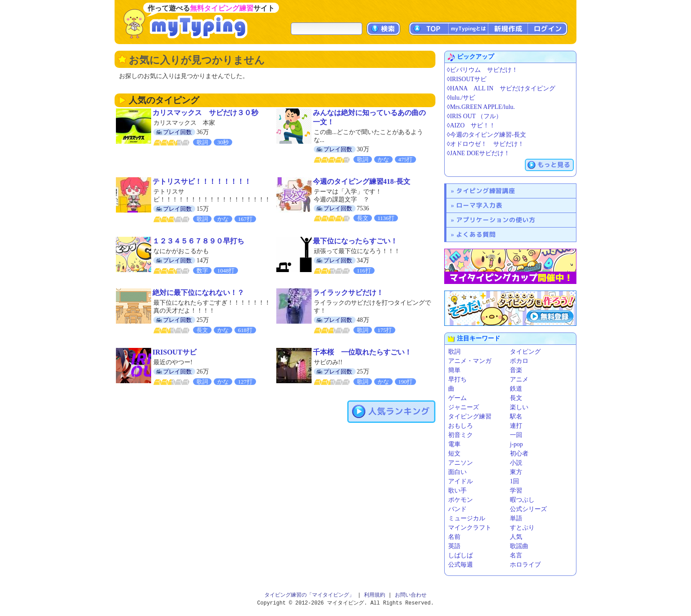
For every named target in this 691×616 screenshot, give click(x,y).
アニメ (519, 379)
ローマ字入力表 (479, 205)
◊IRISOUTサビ (467, 79)
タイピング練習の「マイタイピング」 (309, 595)
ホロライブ (525, 565)
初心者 (519, 454)
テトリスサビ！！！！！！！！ (202, 181)
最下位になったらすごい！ (355, 241)
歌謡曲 (519, 546)
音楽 (516, 370)
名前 (454, 537)
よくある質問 (476, 234)
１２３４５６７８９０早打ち (198, 241)
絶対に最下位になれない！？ (198, 293)
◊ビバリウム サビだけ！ (482, 70)
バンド (457, 509)
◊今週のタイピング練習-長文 (487, 135)
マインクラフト (470, 528)
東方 (516, 472)
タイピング (525, 352)
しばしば (461, 555)
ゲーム (457, 398)
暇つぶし (522, 500)
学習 (516, 491)
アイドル (461, 481)
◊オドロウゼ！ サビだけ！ (485, 144)
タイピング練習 (470, 416)
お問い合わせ (411, 595)
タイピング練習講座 (486, 191)
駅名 (516, 416)
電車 (454, 444)
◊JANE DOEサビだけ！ (478, 153)
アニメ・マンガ (470, 361)
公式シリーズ (528, 509)
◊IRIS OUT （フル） (474, 116)
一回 (516, 435)
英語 (454, 546)
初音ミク (461, 435)
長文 (516, 398)
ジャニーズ (464, 407)
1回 (515, 481)
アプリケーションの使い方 (496, 220)
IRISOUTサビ (175, 352)
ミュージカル (467, 518)
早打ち (457, 379)
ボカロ (519, 361)
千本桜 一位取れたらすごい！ (362, 352)
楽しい (519, 407)
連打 (516, 426)
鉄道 (516, 389)
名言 (516, 555)
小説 (516, 463)
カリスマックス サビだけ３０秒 (205, 113)
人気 (516, 537)
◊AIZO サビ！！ (471, 125)
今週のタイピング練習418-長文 (362, 181)
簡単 (454, 370)
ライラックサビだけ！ (348, 293)
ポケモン (461, 500)
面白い (457, 472)
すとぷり (522, 528)
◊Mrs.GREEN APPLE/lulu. (481, 107)
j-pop (516, 444)
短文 (454, 454)
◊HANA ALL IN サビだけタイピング (501, 88)
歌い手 (457, 491)
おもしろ (461, 426)
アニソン (461, 463)
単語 (516, 518)
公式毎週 (461, 565)
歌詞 (454, 352)
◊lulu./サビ (461, 98)
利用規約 (375, 595)
